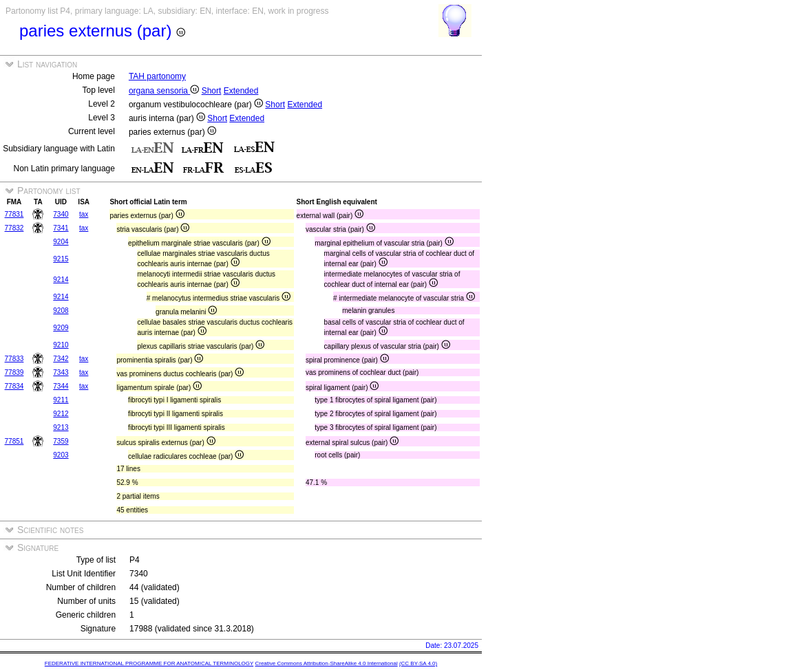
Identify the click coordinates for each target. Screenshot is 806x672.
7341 (61, 228)
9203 (61, 455)
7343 (61, 372)
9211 (61, 400)
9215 (61, 259)
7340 (61, 214)
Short (212, 91)
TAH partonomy (157, 76)
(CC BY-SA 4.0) (418, 663)
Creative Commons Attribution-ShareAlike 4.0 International (326, 663)
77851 (14, 441)
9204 (61, 242)
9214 (61, 280)
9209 (61, 328)
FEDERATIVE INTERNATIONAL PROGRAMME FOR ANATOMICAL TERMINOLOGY (149, 663)
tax (84, 214)
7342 (61, 359)
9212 (61, 414)
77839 (14, 372)
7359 (61, 441)
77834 (14, 386)
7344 (61, 386)
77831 (14, 214)
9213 (61, 427)
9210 (61, 345)
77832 (14, 228)
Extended (241, 91)
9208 (61, 311)
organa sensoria (164, 91)
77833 (14, 359)
